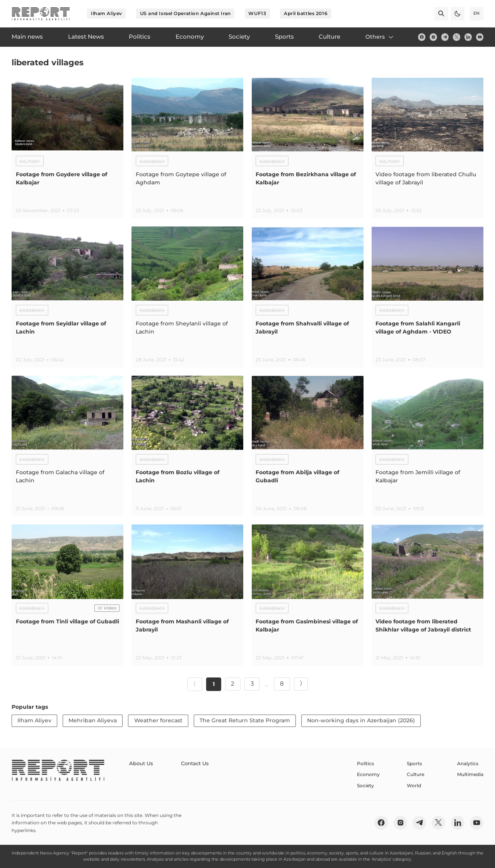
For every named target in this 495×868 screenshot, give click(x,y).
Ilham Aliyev (107, 13)
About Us (140, 763)
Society (365, 785)
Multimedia (470, 774)
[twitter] (457, 37)
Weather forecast (158, 720)
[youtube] (480, 37)
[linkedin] (468, 37)
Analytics (468, 763)
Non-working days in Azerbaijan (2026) (361, 720)
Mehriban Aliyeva (93, 720)
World (414, 785)
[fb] (422, 37)
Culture (416, 774)
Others (380, 37)
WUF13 (257, 13)
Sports (414, 763)
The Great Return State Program (245, 720)
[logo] (41, 14)
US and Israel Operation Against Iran (185, 13)
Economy (368, 774)
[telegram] (445, 37)
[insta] (433, 37)
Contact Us (192, 763)
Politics (365, 763)
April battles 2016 (306, 13)
